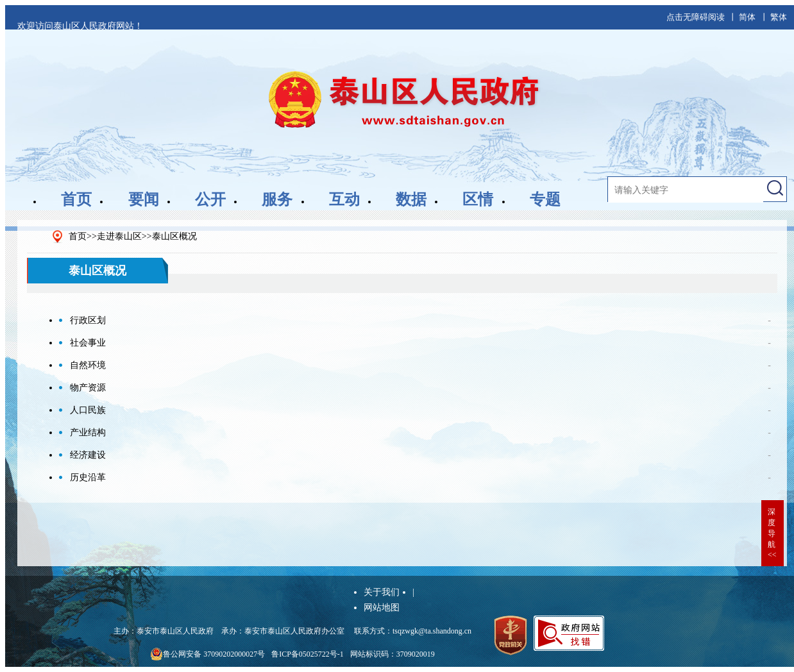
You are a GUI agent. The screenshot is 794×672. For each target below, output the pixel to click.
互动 (344, 199)
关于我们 (382, 592)
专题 (545, 199)
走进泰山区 (119, 236)
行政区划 (88, 320)
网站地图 (382, 608)
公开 (210, 199)
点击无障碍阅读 (696, 17)
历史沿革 (88, 477)
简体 (747, 17)
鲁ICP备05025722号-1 (308, 654)
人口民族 (88, 410)
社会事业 (88, 343)
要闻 (144, 199)
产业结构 (88, 433)
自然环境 (88, 365)
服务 (277, 199)
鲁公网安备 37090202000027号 (207, 654)
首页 (76, 199)
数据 (411, 199)
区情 (478, 199)
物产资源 (88, 388)
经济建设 (88, 455)
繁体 (779, 17)
